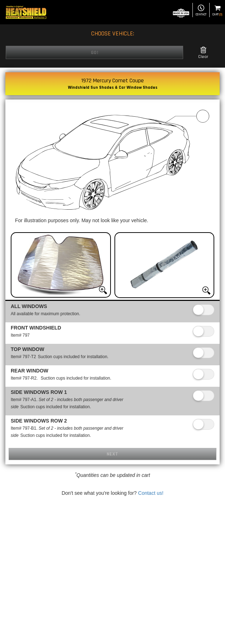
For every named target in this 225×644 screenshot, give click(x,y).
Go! (95, 53)
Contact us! (151, 493)
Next (112, 454)
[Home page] (26, 12)
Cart (217, 11)
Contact (201, 11)
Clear (203, 53)
